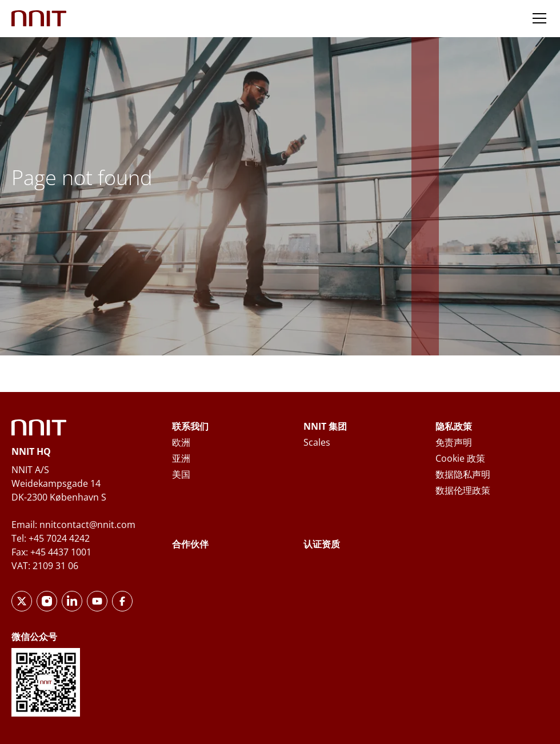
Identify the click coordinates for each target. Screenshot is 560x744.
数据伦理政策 (463, 490)
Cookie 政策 (460, 458)
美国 (181, 474)
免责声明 (454, 442)
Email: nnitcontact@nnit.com (73, 525)
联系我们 (190, 426)
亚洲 (181, 458)
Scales (317, 442)
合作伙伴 (190, 544)
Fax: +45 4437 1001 (51, 552)
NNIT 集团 (325, 426)
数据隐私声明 (463, 474)
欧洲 (181, 442)
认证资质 (322, 544)
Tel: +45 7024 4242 (51, 538)
